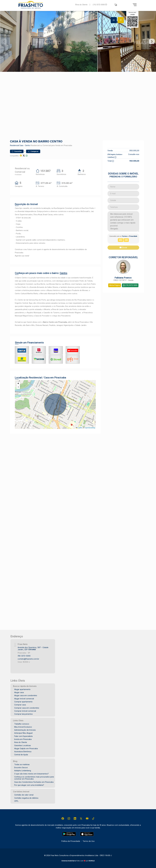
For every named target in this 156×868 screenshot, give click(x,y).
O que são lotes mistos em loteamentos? (31, 774)
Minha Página (115, 285)
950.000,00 (134, 150)
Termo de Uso (89, 841)
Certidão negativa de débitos (26, 798)
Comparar (33, 151)
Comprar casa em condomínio (27, 708)
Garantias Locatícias (23, 745)
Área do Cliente (81, 5)
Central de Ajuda (21, 755)
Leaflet (79, 428)
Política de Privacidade (71, 841)
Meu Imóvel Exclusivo (23, 727)
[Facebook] (63, 819)
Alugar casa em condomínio (26, 695)
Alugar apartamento (22, 689)
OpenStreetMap (90, 428)
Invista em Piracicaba (23, 739)
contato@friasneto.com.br (28, 659)
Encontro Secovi (21, 767)
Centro (28, 145)
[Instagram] (69, 819)
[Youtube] (87, 819)
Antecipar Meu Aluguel (23, 733)
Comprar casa (20, 705)
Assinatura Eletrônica (23, 752)
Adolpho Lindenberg (23, 771)
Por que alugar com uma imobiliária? (29, 785)
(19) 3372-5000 (100, 5)
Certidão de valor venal (24, 795)
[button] (116, 5)
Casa (21, 145)
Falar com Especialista (23, 736)
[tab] (114, 20)
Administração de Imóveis (25, 730)
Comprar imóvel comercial (25, 711)
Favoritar (17, 151)
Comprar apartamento (23, 702)
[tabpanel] (78, 41)
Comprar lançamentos (23, 714)
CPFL (16, 801)
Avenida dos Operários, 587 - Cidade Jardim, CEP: (33, 648)
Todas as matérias (22, 764)
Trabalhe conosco (22, 724)
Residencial (14, 145)
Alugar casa (19, 692)
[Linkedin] (75, 819)
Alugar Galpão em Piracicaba (26, 748)
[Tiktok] (93, 819)
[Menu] (135, 5)
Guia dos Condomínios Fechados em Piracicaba (34, 782)
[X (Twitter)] (81, 819)
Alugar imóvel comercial (24, 699)
